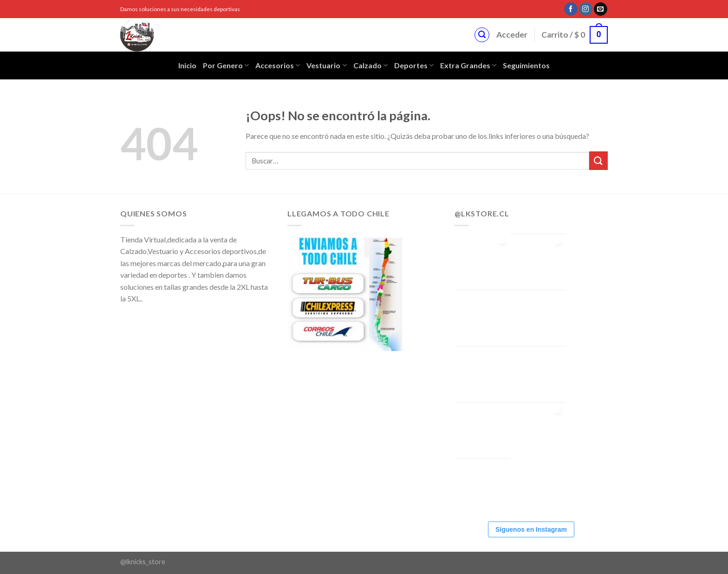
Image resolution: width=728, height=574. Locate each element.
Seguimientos (526, 65)
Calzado (370, 65)
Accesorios (278, 65)
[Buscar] (482, 35)
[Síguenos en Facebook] (571, 9)
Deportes (414, 65)
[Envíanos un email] (601, 9)
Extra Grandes (468, 65)
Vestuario (326, 65)
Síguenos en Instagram (531, 529)
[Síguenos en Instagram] (586, 9)
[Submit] (598, 160)
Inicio (187, 65)
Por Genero (226, 65)
